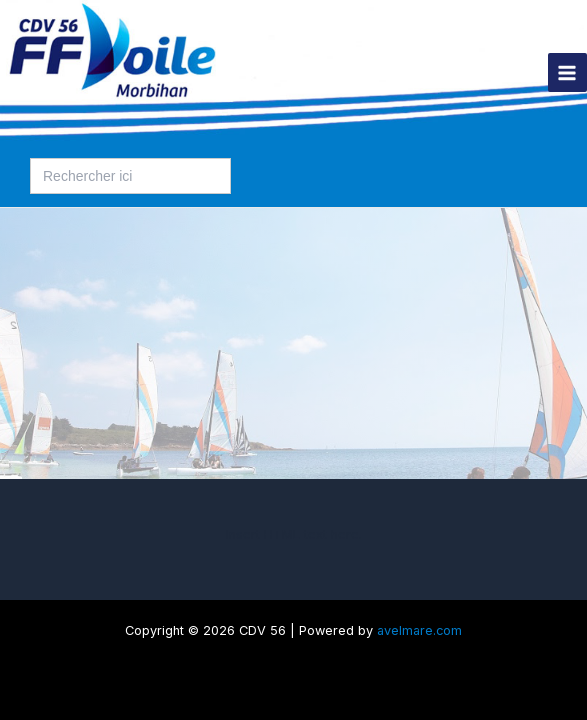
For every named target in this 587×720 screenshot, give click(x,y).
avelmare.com (419, 630)
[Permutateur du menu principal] (567, 72)
